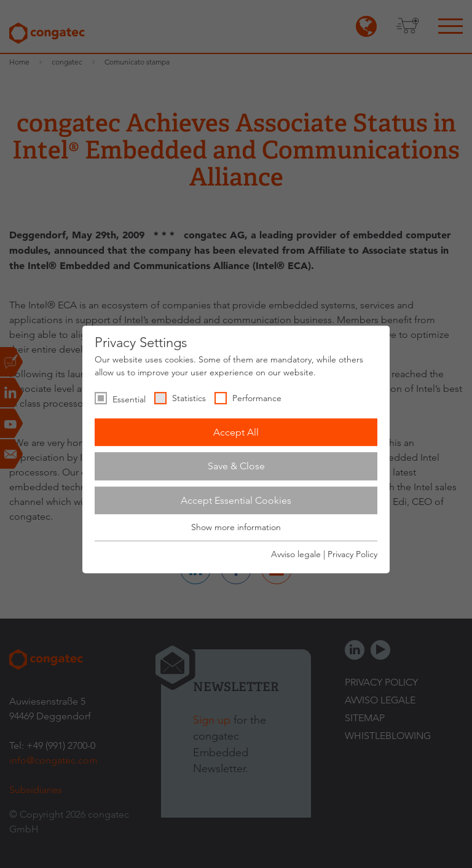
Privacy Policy (352, 554)
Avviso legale (296, 554)
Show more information (236, 528)
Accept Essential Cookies (236, 500)
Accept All (236, 432)
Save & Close (236, 466)
